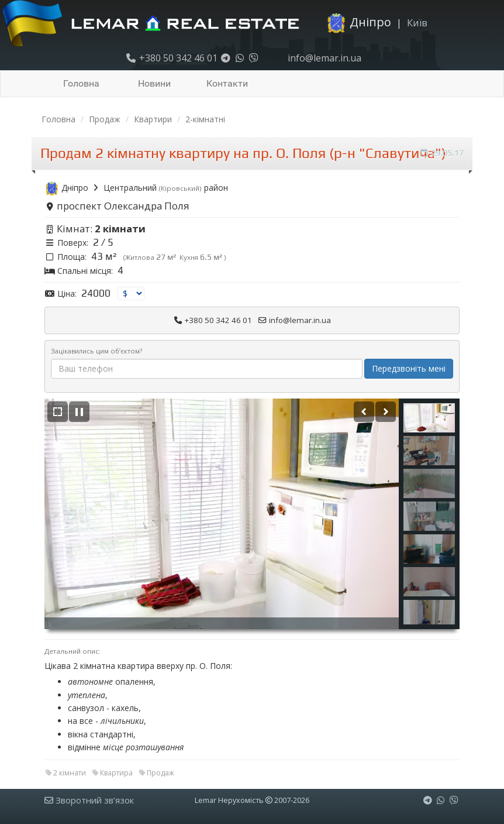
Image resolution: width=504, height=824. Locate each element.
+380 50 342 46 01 (171, 58)
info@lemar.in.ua (323, 58)
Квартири (153, 119)
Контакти (227, 83)
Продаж (105, 119)
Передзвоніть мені (409, 368)
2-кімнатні (205, 119)
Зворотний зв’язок (89, 800)
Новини (154, 83)
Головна (81, 83)
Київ (417, 23)
